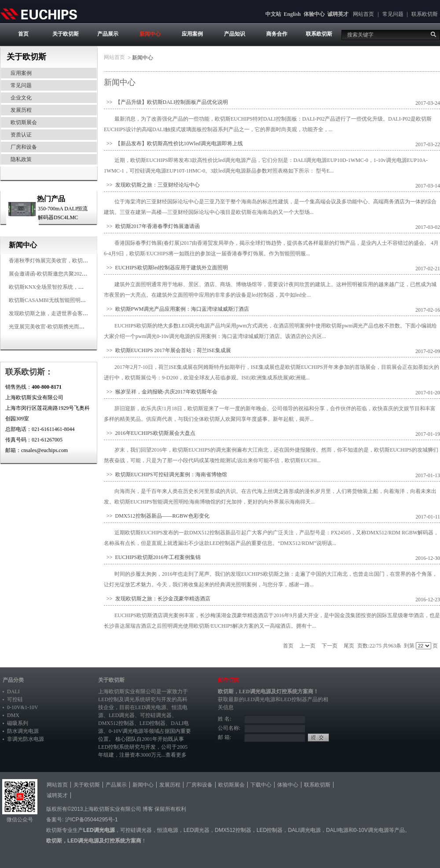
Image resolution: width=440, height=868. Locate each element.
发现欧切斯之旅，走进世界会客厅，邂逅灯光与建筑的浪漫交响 (83, 313)
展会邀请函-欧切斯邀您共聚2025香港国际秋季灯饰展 (70, 274)
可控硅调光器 (156, 715)
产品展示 (108, 34)
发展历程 (21, 110)
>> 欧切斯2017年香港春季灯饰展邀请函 (152, 226)
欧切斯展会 (24, 122)
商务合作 (277, 34)
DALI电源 (337, 830)
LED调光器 (122, 715)
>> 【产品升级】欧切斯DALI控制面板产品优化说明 (166, 102)
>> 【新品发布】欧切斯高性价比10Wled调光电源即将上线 (173, 143)
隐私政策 (21, 159)
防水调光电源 (23, 731)
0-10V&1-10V (23, 707)
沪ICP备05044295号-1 (92, 820)
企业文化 (21, 98)
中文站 (273, 14)
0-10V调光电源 (126, 731)
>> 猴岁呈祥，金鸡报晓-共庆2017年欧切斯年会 (161, 392)
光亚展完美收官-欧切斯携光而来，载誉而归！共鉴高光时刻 (78, 327)
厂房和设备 (24, 147)
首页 (23, 34)
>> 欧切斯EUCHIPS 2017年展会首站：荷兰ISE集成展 (167, 350)
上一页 (308, 646)
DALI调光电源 (304, 830)
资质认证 (21, 135)
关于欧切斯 (66, 34)
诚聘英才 (338, 14)
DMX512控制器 (116, 723)
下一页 (330, 646)
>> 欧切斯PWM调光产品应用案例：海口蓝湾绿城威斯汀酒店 (176, 309)
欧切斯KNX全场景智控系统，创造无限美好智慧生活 (70, 287)
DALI (13, 691)
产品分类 (13, 680)
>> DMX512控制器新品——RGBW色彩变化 (157, 516)
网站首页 (363, 14)
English (292, 14)
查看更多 (176, 755)
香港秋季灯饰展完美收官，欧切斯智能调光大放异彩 (70, 261)
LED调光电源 (151, 707)
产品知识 (235, 34)
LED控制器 (152, 723)
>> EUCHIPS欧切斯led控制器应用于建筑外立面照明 (166, 268)
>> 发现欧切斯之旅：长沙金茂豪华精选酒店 (157, 599)
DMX (13, 715)
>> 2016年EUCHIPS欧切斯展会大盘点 (150, 433)
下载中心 (261, 785)
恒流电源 (168, 830)
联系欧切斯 (425, 14)
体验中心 (314, 14)
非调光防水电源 (26, 739)
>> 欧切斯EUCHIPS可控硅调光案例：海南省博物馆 (165, 474)
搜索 (433, 34)
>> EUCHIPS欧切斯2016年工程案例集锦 (152, 557)
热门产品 (51, 199)
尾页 (349, 646)
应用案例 (192, 34)
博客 (148, 809)
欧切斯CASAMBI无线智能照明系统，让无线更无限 (68, 300)
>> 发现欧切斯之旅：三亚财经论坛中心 (152, 185)
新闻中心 (150, 34)
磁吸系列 (18, 723)
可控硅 (15, 699)
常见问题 (393, 14)
